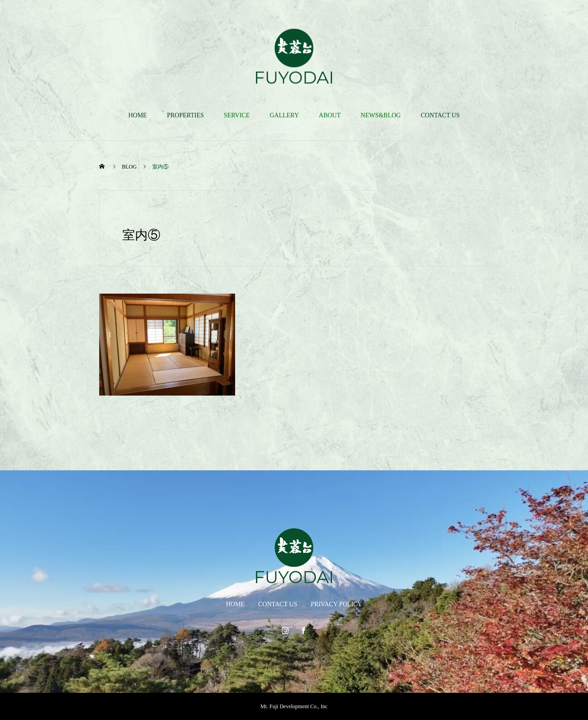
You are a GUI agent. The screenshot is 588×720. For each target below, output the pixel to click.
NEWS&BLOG (381, 115)
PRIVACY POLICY (336, 604)
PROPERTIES (185, 115)
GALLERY (284, 115)
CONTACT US (440, 115)
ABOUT (330, 115)
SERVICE (237, 115)
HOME (137, 115)
